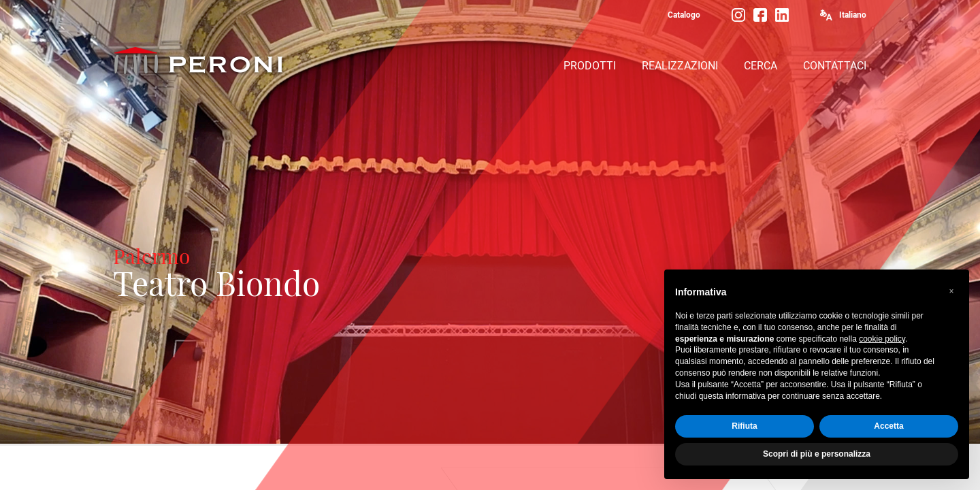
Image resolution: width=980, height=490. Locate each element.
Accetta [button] (888, 427)
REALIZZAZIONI (680, 66)
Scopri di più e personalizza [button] (817, 455)
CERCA (761, 66)
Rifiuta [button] (744, 427)
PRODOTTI (590, 66)
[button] (951, 292)
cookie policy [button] (882, 339)
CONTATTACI (835, 66)
